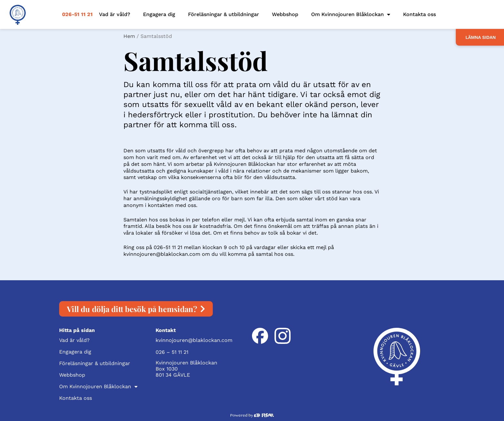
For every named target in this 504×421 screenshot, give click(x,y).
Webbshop (285, 14)
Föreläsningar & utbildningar (224, 14)
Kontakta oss (419, 14)
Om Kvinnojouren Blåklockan (351, 14)
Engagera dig (159, 14)
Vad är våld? (115, 14)
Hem (129, 36)
